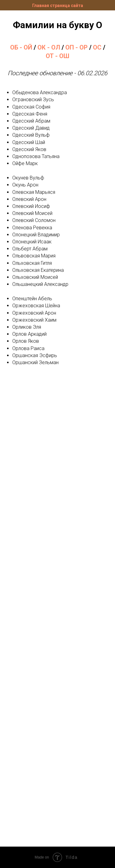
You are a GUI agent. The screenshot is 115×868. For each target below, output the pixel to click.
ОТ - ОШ (57, 56)
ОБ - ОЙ (21, 47)
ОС (97, 47)
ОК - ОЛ (49, 47)
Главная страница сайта (58, 6)
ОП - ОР (77, 47)
